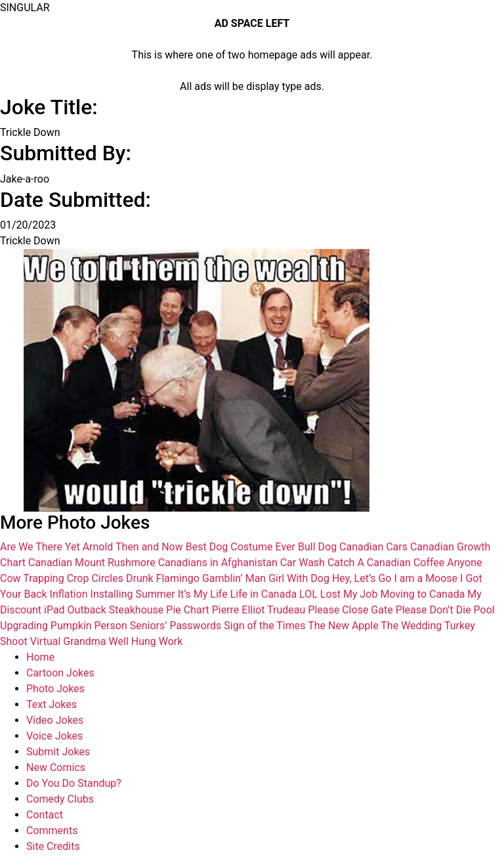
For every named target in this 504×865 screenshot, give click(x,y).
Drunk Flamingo (163, 578)
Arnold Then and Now (133, 547)
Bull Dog (317, 547)
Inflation (69, 594)
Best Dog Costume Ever (241, 547)
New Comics (56, 767)
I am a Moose (426, 578)
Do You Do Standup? (74, 783)
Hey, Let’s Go (362, 578)
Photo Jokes (55, 689)
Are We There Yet (40, 547)
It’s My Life (203, 594)
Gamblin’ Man (234, 578)
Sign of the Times (264, 626)
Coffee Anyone (448, 563)
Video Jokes (55, 720)
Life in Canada (263, 594)
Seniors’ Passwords (176, 626)
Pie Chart (187, 610)
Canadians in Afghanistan (218, 563)
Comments (52, 831)
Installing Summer (133, 594)
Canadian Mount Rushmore (92, 563)
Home (40, 657)
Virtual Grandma (68, 641)
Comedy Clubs (60, 799)
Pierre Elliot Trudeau (259, 610)
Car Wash (303, 563)
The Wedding (411, 626)
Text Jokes (52, 704)
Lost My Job (349, 594)
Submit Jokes (58, 752)
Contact (45, 815)
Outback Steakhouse (116, 610)
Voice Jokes (54, 736)
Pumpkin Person (89, 626)
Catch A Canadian (369, 563)
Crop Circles (95, 578)
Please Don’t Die (433, 610)
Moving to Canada (422, 594)
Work (171, 641)
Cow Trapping (32, 578)
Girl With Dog (299, 578)
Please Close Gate (350, 610)
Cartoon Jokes (60, 673)
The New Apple (343, 626)
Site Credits (53, 846)
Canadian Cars (373, 547)
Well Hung (133, 641)
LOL (308, 594)
